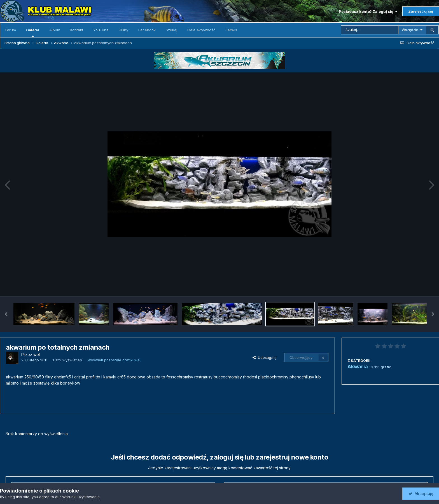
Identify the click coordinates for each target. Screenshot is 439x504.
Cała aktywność (201, 30)
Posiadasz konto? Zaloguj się (368, 11)
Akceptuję (421, 494)
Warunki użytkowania (81, 497)
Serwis (231, 30)
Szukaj (171, 30)
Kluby (123, 30)
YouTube (101, 30)
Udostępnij (264, 357)
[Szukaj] (370, 30)
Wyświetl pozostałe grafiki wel (114, 360)
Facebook (147, 30)
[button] (6, 314)
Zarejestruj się (421, 11)
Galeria (33, 32)
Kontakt (77, 30)
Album (55, 30)
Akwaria (358, 367)
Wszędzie (410, 30)
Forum (11, 30)
